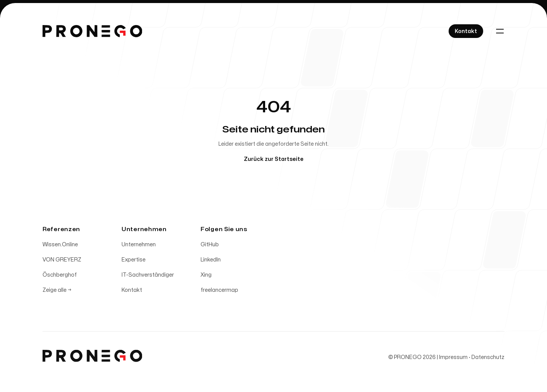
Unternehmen (139, 246)
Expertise (134, 261)
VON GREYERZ (62, 261)
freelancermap (219, 291)
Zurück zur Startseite (274, 159)
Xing (206, 276)
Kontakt (132, 291)
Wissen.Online (60, 246)
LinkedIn (211, 261)
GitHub (210, 246)
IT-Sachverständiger (148, 276)
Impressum (453, 358)
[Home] (92, 31)
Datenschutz (488, 358)
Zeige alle (57, 291)
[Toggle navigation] (500, 31)
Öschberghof (60, 276)
